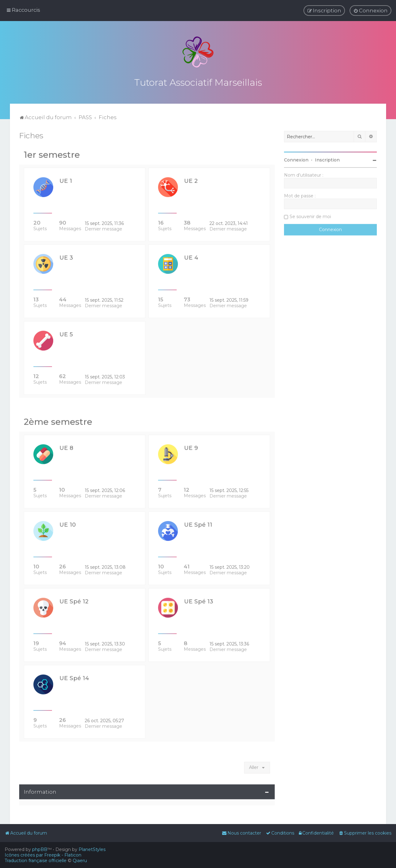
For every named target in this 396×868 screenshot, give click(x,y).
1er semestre (52, 153)
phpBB (40, 849)
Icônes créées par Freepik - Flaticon (43, 855)
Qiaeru (80, 861)
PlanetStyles (92, 849)
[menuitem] (370, 11)
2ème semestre (58, 421)
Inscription (327, 159)
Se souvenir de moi (310, 215)
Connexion (296, 159)
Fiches (31, 134)
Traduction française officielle (36, 861)
